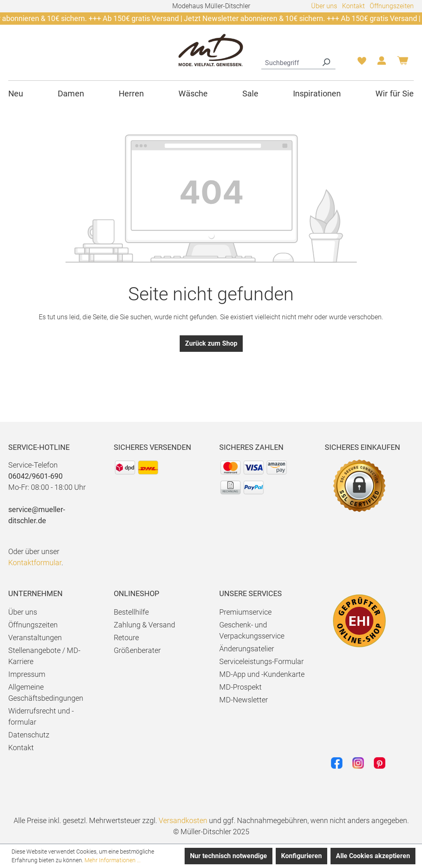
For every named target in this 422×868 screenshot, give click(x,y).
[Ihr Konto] (382, 63)
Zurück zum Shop (211, 343)
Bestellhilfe (131, 612)
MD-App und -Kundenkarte (262, 674)
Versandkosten (183, 820)
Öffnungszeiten (392, 6)
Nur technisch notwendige (229, 856)
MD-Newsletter (244, 700)
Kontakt (353, 6)
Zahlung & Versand (144, 625)
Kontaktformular (35, 563)
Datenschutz (29, 735)
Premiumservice (245, 612)
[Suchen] (326, 62)
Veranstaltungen (35, 638)
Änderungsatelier (247, 649)
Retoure (126, 638)
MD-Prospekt (240, 687)
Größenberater (137, 650)
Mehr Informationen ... (113, 860)
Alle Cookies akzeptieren (373, 856)
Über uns (324, 6)
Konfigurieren (301, 856)
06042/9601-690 (35, 476)
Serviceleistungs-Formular (261, 661)
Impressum (27, 674)
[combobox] (289, 62)
